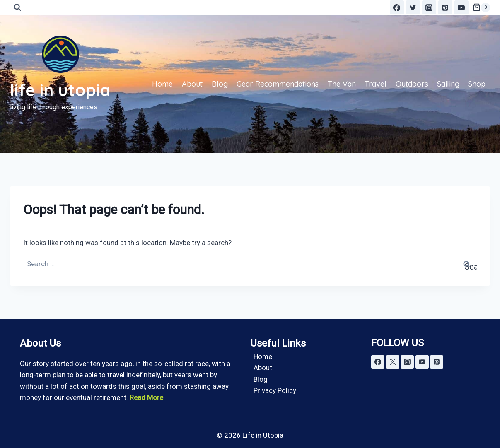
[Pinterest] (445, 7)
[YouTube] (461, 7)
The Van (342, 84)
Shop (477, 84)
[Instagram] (429, 7)
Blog (220, 84)
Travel (376, 84)
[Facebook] (397, 7)
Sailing (448, 84)
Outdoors (412, 84)
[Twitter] (413, 7)
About (192, 84)
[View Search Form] (17, 7)
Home (162, 84)
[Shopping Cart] (481, 7)
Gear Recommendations (278, 84)
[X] (393, 362)
